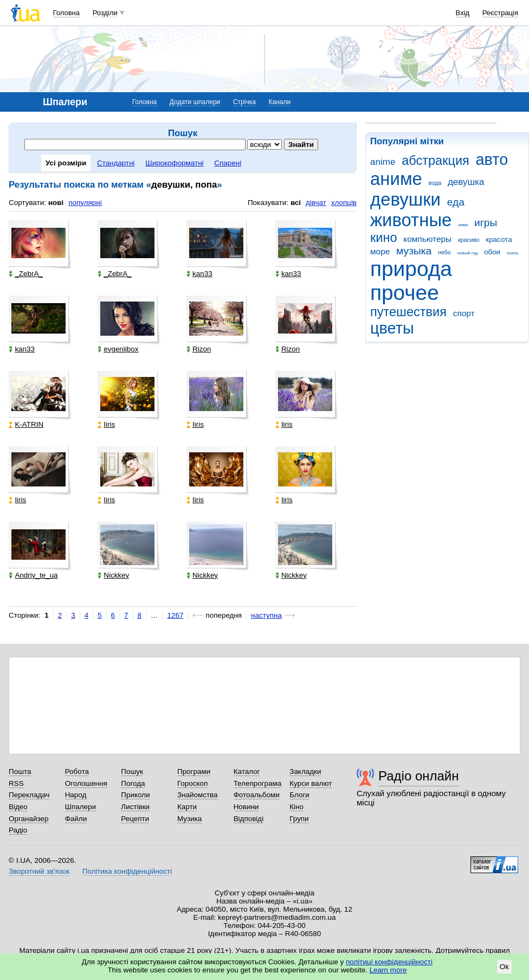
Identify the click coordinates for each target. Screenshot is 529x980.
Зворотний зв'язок (39, 871)
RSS (16, 783)
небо (444, 252)
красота (499, 239)
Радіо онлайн (419, 776)
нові (56, 203)
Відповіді (249, 819)
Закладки (305, 771)
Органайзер (28, 819)
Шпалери (80, 807)
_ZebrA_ (26, 274)
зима (463, 225)
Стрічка (244, 102)
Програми (194, 771)
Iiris (106, 424)
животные (411, 220)
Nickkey (113, 575)
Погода (133, 783)
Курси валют (311, 783)
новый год (467, 253)
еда (456, 202)
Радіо (18, 830)
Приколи (135, 795)
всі (296, 203)
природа (411, 269)
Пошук (132, 771)
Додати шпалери (195, 102)
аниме (396, 179)
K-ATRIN (26, 424)
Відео (18, 807)
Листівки (135, 807)
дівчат (316, 203)
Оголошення (86, 783)
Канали (280, 102)
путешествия (408, 312)
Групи (299, 819)
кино (384, 238)
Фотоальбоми (257, 795)
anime (383, 162)
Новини (246, 807)
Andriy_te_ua (33, 575)
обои (492, 252)
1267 (176, 615)
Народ (76, 795)
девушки (405, 199)
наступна (266, 615)
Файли (76, 819)
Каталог (247, 771)
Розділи (105, 13)
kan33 (199, 274)
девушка (466, 182)
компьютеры (427, 239)
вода (435, 183)
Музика (189, 819)
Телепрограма (258, 783)
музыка (414, 251)
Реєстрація (500, 13)
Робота (77, 771)
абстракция (436, 161)
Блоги (299, 795)
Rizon (199, 349)
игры (486, 223)
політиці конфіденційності (389, 962)
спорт (464, 313)
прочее (405, 293)
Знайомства (198, 795)
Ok (504, 967)
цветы (392, 328)
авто (492, 159)
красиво (469, 240)
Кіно (296, 807)
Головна (66, 13)
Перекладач (29, 795)
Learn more (388, 970)
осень (513, 253)
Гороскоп (192, 783)
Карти (187, 807)
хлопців (344, 203)
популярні (85, 203)
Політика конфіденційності (127, 871)
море (380, 251)
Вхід (463, 13)
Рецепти (135, 819)
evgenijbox (118, 349)
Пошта (20, 771)
